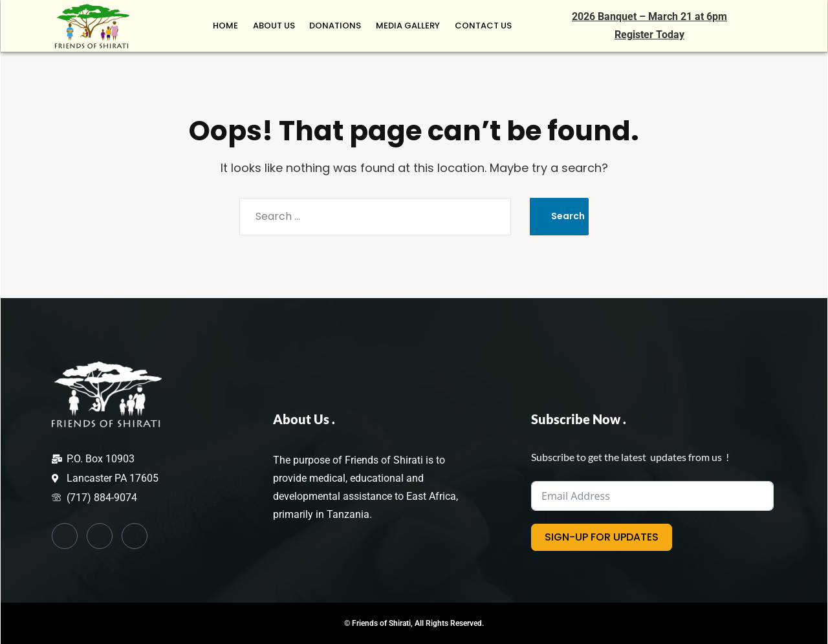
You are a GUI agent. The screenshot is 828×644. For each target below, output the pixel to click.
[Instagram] (135, 536)
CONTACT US (484, 26)
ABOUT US (280, 26)
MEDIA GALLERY (410, 26)
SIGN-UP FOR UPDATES (602, 537)
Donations (340, 26)
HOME (233, 26)
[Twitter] (100, 536)
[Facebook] (65, 536)
